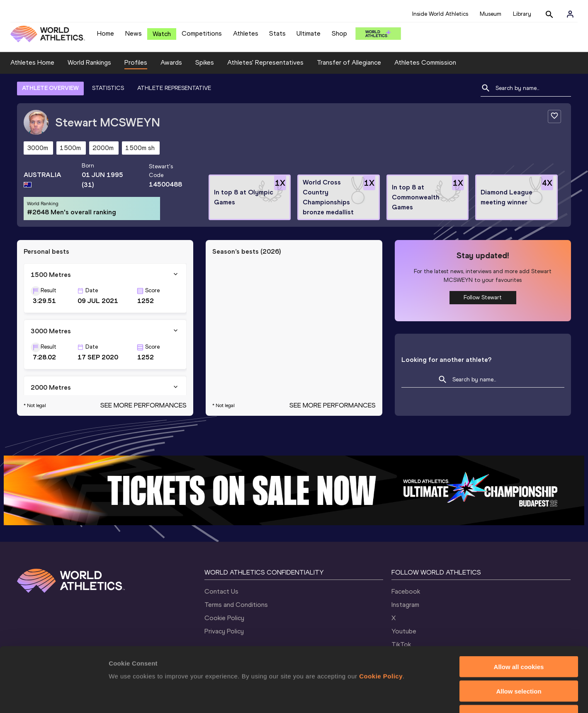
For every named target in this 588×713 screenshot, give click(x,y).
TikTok (401, 644)
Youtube (404, 631)
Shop (339, 33)
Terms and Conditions (236, 605)
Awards (171, 62)
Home (106, 33)
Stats (277, 33)
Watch (162, 34)
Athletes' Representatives (265, 62)
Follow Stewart (483, 297)
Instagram (405, 605)
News (134, 33)
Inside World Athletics (440, 14)
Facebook (406, 591)
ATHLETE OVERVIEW (50, 88)
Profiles (136, 62)
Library (522, 14)
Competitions (202, 33)
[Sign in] (570, 14)
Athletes (246, 33)
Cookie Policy (224, 618)
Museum (491, 14)
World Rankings (89, 62)
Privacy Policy (224, 631)
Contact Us (221, 591)
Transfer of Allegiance (349, 62)
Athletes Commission (425, 62)
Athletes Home (32, 62)
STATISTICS (108, 88)
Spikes (205, 62)
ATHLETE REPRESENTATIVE (174, 88)
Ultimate (309, 33)
